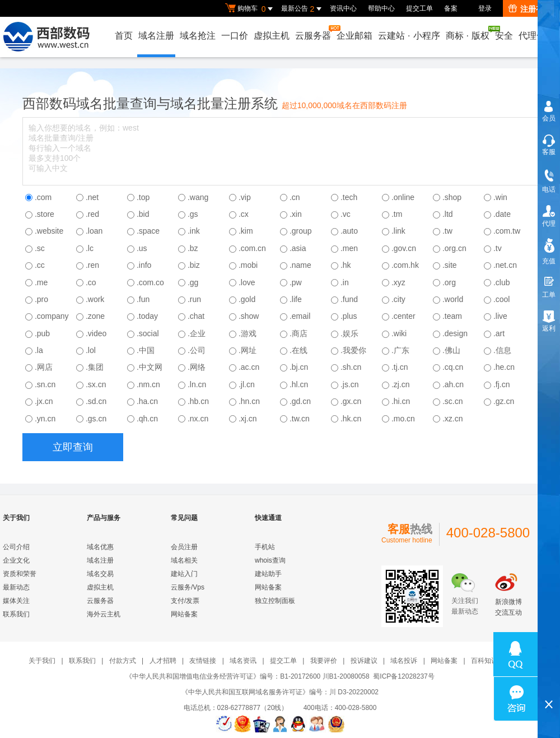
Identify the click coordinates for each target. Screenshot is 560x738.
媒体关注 (16, 601)
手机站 (265, 547)
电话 (549, 189)
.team (452, 316)
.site (450, 265)
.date (502, 214)
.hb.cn (198, 401)
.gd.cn (300, 401)
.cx (244, 214)
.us (142, 248)
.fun (143, 299)
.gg (193, 282)
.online (403, 197)
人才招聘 (163, 661)
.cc (40, 265)
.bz (193, 248)
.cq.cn (453, 367)
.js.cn (350, 384)
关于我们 (42, 661)
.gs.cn (96, 419)
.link (398, 231)
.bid (143, 214)
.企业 (197, 333)
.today (147, 316)
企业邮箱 (354, 36)
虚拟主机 (272, 36)
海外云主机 (104, 614)
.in (345, 282)
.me (41, 282)
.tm (397, 214)
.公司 (197, 350)
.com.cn (252, 248)
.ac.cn (249, 367)
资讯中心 (343, 8)
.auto (349, 231)
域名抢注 (198, 36)
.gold (247, 299)
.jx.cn (44, 401)
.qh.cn (147, 419)
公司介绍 (16, 547)
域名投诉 (404, 661)
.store (45, 214)
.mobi (248, 265)
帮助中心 (381, 8)
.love (247, 282)
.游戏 (248, 333)
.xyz (398, 282)
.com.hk (405, 265)
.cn (295, 197)
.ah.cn (453, 384)
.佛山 (451, 350)
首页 (124, 36)
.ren (92, 265)
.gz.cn (504, 401)
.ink (194, 231)
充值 (549, 261)
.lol (91, 350)
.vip (245, 197)
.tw (447, 231)
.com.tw (507, 231)
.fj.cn (502, 384)
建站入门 (184, 574)
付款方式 (123, 661)
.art (499, 333)
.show (249, 316)
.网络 (197, 367)
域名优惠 (100, 547)
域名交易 (100, 574)
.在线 (298, 350)
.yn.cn (45, 419)
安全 (504, 36)
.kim (246, 231)
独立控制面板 (275, 601)
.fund (349, 299)
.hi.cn (401, 401)
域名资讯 (243, 661)
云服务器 (314, 33)
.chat (196, 316)
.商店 (298, 333)
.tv (498, 248)
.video (96, 333)
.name (300, 265)
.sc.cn (453, 401)
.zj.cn (401, 384)
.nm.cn (148, 384)
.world (453, 299)
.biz (194, 265)
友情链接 (203, 661)
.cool (502, 299)
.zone (95, 316)
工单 (549, 295)
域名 (90, 103)
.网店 (44, 367)
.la (39, 350)
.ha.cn (147, 401)
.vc (346, 214)
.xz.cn (453, 419)
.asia (298, 248)
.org (449, 282)
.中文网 (150, 367)
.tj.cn (400, 367)
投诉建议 (364, 661)
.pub (42, 333)
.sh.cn (351, 367)
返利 (549, 328)
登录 (485, 8)
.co (91, 282)
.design (455, 333)
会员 (549, 118)
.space (148, 231)
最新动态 (16, 587)
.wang (198, 197)
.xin (296, 214)
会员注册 (184, 547)
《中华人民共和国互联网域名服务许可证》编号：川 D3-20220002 (280, 692)
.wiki (399, 333)
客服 (549, 152)
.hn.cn (249, 401)
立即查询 (73, 447)
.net (92, 197)
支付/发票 (185, 601)
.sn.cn (45, 384)
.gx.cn (351, 401)
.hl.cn (299, 384)
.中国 (146, 350)
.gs (193, 214)
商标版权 (468, 33)
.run (194, 299)
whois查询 (270, 560)
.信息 (502, 350)
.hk (346, 265)
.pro (41, 299)
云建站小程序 (409, 36)
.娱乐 (349, 333)
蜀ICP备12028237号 (403, 676)
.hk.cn (351, 419)
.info (144, 265)
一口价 (235, 36)
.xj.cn (248, 419)
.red (92, 214)
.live (500, 316)
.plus (349, 316)
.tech (349, 197)
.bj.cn (299, 367)
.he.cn (504, 367)
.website (49, 231)
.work (95, 299)
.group (301, 231)
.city (398, 299)
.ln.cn (197, 384)
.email (300, 316)
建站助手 (268, 574)
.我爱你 (353, 350)
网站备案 (184, 614)
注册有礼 (530, 9)
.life (296, 299)
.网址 (248, 350)
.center (403, 316)
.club (502, 282)
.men (349, 248)
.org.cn (454, 248)
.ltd (448, 214)
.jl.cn (247, 384)
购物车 (250, 9)
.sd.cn (96, 401)
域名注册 (156, 36)
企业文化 (16, 560)
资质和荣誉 (20, 574)
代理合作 (536, 36)
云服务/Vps (188, 587)
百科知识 (484, 661)
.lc (90, 248)
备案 (451, 8)
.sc (40, 248)
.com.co (150, 282)
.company (52, 316)
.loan (94, 231)
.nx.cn (198, 419)
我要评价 (324, 661)
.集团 (95, 367)
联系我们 (16, 614)
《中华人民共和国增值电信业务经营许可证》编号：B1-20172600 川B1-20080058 (247, 676)
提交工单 (419, 8)
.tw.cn (300, 419)
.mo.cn (403, 419)
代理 (549, 224)
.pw (296, 282)
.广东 (400, 350)
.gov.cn (404, 248)
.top (143, 197)
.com (43, 197)
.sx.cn (96, 384)
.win (500, 197)
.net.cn (505, 265)
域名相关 (184, 560)
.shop (452, 197)
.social (148, 333)
